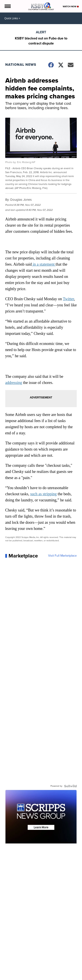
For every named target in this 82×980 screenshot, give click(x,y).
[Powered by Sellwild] (70, 786)
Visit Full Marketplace (62, 556)
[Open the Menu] (7, 6)
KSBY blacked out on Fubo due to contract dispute (41, 41)
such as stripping (43, 494)
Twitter (68, 299)
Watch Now (71, 6)
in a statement (44, 264)
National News (21, 65)
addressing (14, 383)
